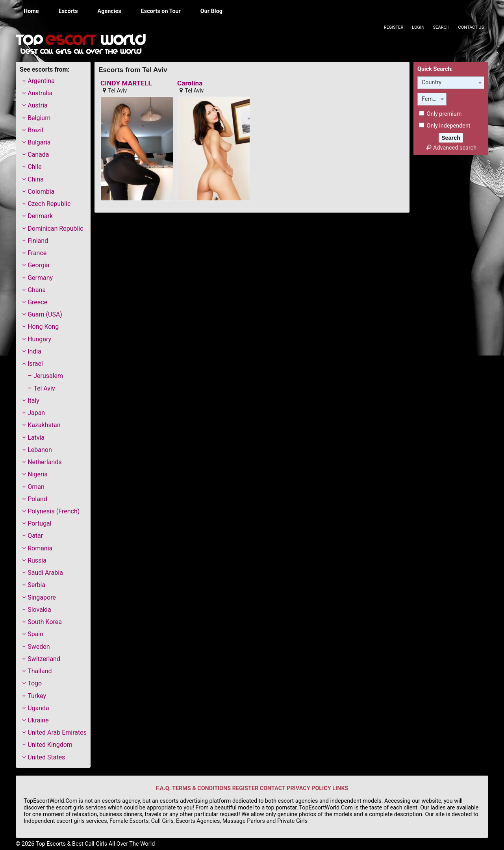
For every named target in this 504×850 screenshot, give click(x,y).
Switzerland (44, 659)
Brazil (35, 130)
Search (441, 27)
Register (394, 27)
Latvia (36, 438)
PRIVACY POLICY (309, 788)
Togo (35, 683)
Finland (38, 241)
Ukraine (38, 720)
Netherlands (45, 462)
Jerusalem (48, 376)
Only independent (445, 126)
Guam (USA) (45, 314)
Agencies (109, 11)
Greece (37, 302)
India (34, 351)
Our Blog (211, 11)
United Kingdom (50, 745)
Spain (35, 634)
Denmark (40, 216)
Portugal (40, 523)
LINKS (340, 788)
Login (418, 27)
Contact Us (471, 27)
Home (31, 11)
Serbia (36, 585)
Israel (35, 364)
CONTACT (273, 788)
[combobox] (451, 83)
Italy (33, 401)
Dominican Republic (55, 229)
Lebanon (40, 450)
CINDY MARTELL (126, 83)
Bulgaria (39, 142)
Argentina (41, 81)
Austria (38, 105)
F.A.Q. (163, 788)
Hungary (39, 339)
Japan (36, 413)
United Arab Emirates (57, 732)
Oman (36, 487)
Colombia (41, 192)
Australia (40, 93)
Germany (40, 278)
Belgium (39, 118)
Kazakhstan (44, 425)
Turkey (37, 696)
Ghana (37, 290)
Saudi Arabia (45, 573)
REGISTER (245, 788)
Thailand (40, 671)
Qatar (35, 536)
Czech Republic (49, 204)
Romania (40, 548)
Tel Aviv (44, 388)
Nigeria (38, 474)
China (36, 179)
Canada (38, 155)
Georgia (38, 265)
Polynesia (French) (54, 511)
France (37, 253)
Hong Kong (43, 327)
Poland (37, 499)
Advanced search (451, 148)
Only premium (440, 114)
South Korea (45, 622)
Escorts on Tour (161, 11)
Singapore (42, 597)
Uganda (38, 708)
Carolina (190, 83)
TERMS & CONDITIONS (201, 788)
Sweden (39, 647)
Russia (37, 560)
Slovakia (39, 610)
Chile (35, 167)
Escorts (68, 11)
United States (46, 757)
